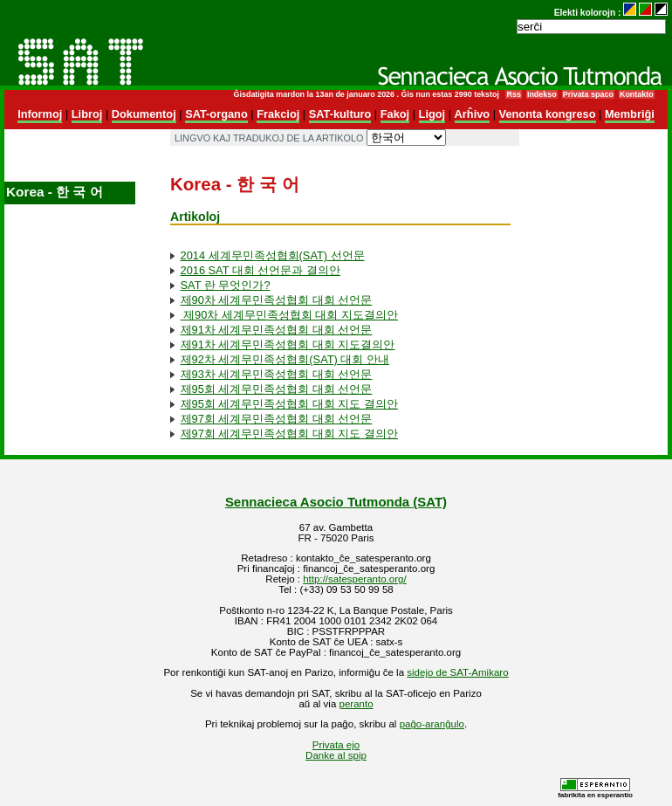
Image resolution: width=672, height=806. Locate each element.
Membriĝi (630, 114)
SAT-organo (216, 114)
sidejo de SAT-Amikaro (457, 672)
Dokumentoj (144, 114)
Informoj (40, 114)
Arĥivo (473, 114)
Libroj (87, 114)
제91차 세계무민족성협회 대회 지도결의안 (288, 344)
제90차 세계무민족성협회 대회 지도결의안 (289, 315)
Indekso (542, 94)
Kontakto (637, 94)
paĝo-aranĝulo (432, 724)
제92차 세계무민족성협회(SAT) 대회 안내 (285, 359)
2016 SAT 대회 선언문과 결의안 (261, 270)
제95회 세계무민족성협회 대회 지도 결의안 (289, 404)
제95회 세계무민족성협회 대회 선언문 (277, 389)
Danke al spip (336, 755)
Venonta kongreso (548, 114)
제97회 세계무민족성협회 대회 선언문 (277, 419)
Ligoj (432, 114)
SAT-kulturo (340, 114)
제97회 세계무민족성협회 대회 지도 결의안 (289, 434)
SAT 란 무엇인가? (226, 285)
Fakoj (395, 114)
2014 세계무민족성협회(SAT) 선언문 (273, 255)
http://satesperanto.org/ (354, 579)
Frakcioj (278, 114)
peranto (357, 704)
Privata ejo (336, 745)
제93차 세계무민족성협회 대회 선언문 (277, 374)
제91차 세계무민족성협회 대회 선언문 (277, 330)
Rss (513, 94)
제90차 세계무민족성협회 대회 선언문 (277, 300)
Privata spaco (588, 94)
